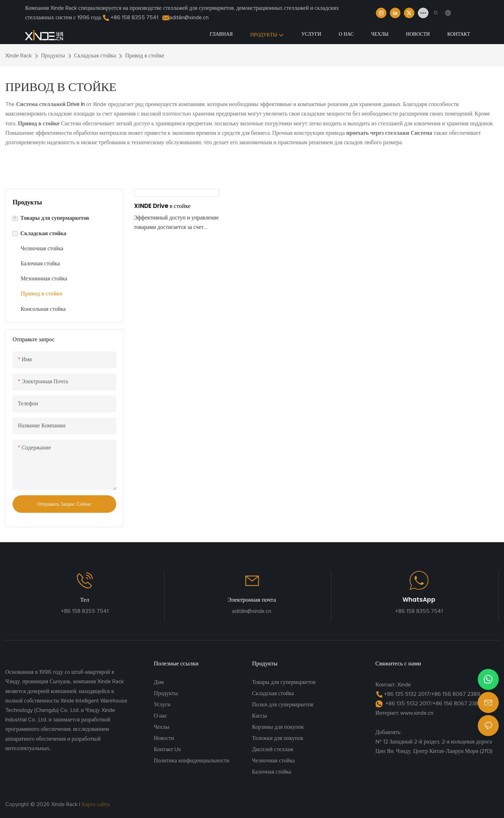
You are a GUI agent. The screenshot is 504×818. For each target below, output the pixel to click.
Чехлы (162, 727)
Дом (159, 682)
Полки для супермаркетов (283, 705)
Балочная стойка (272, 772)
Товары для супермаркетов (284, 682)
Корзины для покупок (278, 727)
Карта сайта (96, 804)
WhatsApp (419, 600)
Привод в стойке (145, 56)
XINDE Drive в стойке (162, 206)
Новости (164, 738)
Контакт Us (167, 749)
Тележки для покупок (278, 738)
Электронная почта (252, 600)
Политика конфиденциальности (192, 761)
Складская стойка (95, 56)
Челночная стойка (273, 761)
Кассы (260, 716)
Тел (85, 600)
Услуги (162, 705)
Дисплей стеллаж (273, 749)
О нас (161, 716)
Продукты (53, 56)
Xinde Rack (19, 56)
